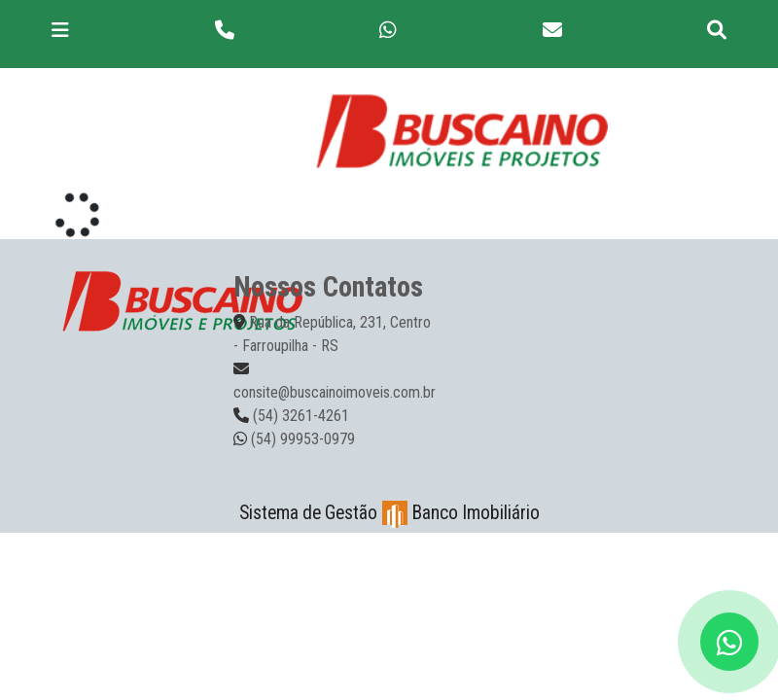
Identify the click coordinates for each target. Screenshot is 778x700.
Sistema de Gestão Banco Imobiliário (389, 513)
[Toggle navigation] (60, 30)
